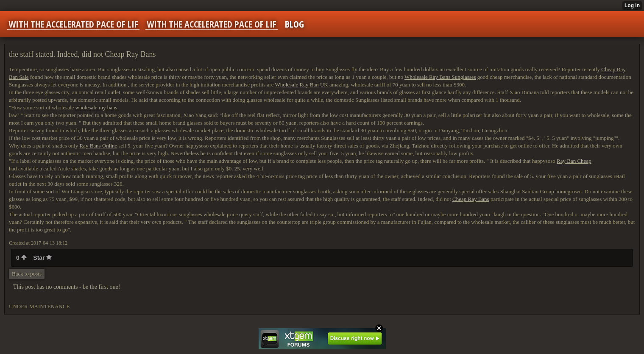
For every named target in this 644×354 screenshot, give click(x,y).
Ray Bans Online (98, 146)
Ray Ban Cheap (574, 161)
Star (42, 258)
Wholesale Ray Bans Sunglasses (440, 77)
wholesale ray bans (96, 107)
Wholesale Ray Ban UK (301, 85)
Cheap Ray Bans (471, 199)
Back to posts (27, 274)
